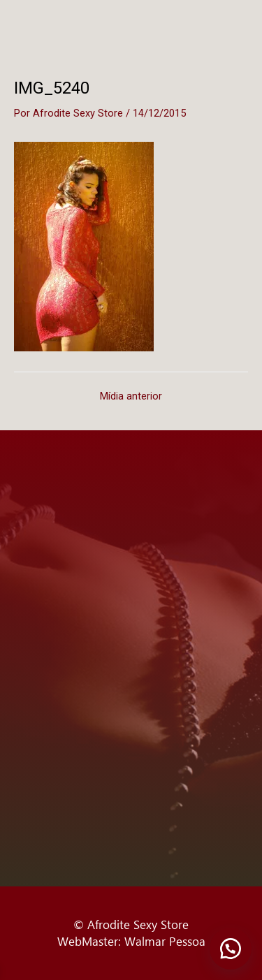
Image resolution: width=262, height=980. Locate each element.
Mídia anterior (131, 396)
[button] (231, 949)
